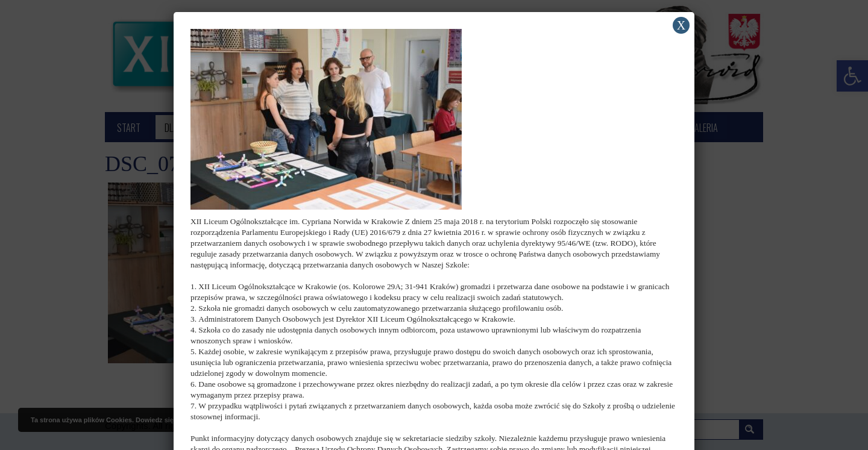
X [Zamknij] (681, 25)
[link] (326, 118)
